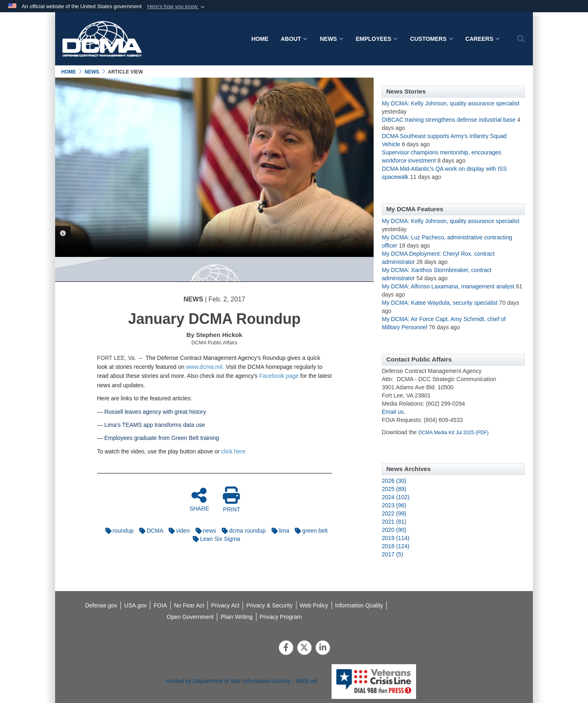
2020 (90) (394, 530)
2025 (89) (394, 489)
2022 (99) (394, 513)
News (332, 39)
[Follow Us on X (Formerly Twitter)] (304, 648)
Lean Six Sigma (214, 539)
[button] (177, 7)
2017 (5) (392, 554)
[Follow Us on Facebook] (286, 648)
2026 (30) (394, 481)
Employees (377, 39)
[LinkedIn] (323, 648)
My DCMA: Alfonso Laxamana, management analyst (448, 286)
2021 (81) (394, 522)
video (177, 531)
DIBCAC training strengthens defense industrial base (449, 120)
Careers (483, 39)
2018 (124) (396, 546)
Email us (393, 412)
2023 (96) (394, 505)
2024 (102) (396, 497)
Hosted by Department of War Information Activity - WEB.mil (242, 681)
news (204, 531)
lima (278, 531)
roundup (117, 531)
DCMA (149, 531)
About (294, 39)
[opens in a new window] (359, 605)
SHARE (199, 499)
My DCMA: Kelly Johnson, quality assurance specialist (451, 103)
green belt (309, 531)
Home (260, 39)
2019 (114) (396, 538)
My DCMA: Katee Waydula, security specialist (440, 303)
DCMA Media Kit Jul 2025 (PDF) (454, 433)
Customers (431, 39)
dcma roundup (242, 531)
